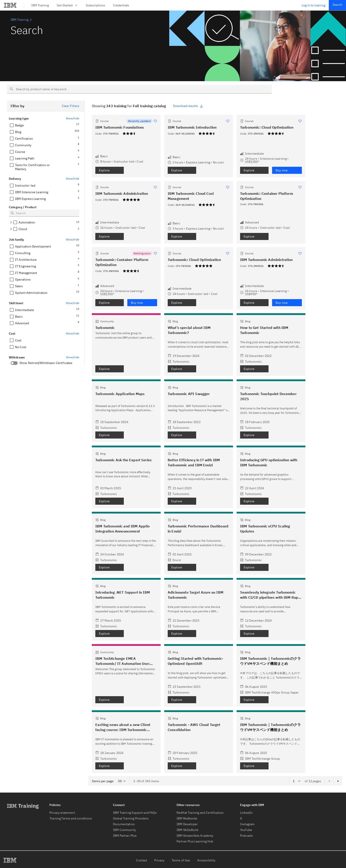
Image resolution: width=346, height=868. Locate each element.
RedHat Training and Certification (200, 813)
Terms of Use (181, 860)
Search (337, 5)
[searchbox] (139, 89)
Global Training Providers (131, 818)
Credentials (121, 5)
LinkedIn (246, 813)
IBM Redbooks (187, 818)
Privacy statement (62, 813)
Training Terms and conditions (71, 818)
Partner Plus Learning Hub (195, 841)
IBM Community (124, 830)
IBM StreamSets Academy (195, 836)
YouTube (246, 830)
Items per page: (103, 781)
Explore (104, 170)
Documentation (124, 824)
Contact (142, 860)
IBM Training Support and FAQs (135, 813)
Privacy (159, 860)
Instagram (247, 824)
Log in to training (313, 5)
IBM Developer (187, 824)
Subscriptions (95, 5)
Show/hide (73, 118)
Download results (188, 106)
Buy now (282, 170)
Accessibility (206, 860)
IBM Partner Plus (125, 836)
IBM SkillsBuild (187, 830)
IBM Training (40, 5)
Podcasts (246, 836)
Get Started (67, 5)
